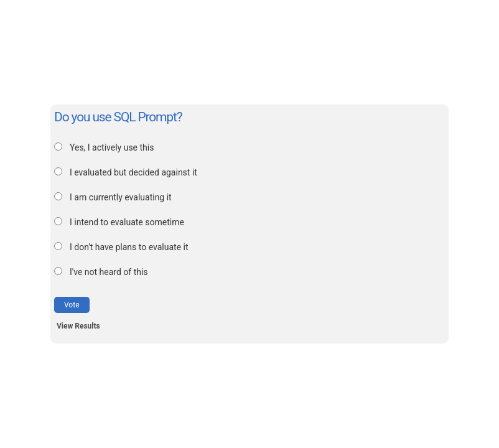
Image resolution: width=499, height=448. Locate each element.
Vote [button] (72, 305)
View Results (78, 326)
